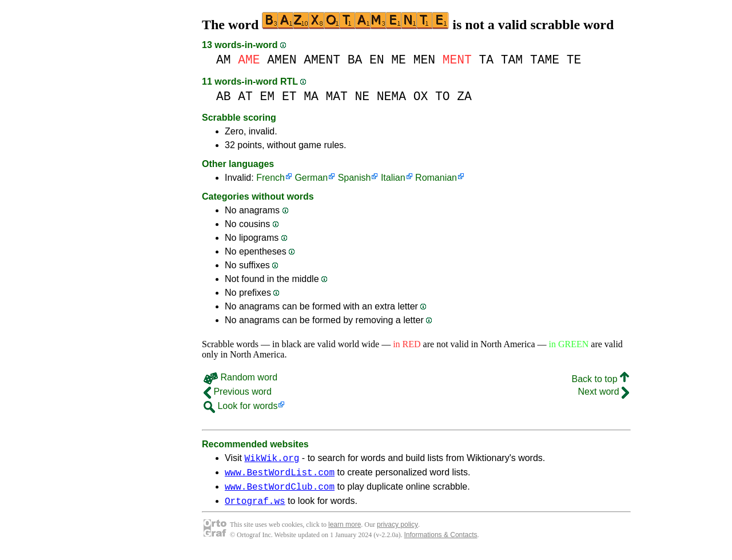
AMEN (282, 60)
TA (486, 60)
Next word (604, 392)
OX (421, 96)
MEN (424, 60)
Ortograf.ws (255, 507)
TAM (512, 60)
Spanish (355, 178)
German (311, 178)
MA (311, 96)
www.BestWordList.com (280, 475)
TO (443, 96)
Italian (393, 178)
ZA (464, 96)
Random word (240, 377)
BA (355, 60)
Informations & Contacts (441, 542)
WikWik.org (272, 459)
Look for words (240, 406)
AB (224, 96)
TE (574, 60)
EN (377, 60)
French (270, 178)
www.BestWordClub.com (280, 491)
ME (399, 60)
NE (363, 96)
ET (289, 96)
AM (224, 60)
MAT (336, 96)
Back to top (601, 379)
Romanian (436, 178)
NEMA (391, 96)
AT (245, 96)
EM (268, 96)
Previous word (238, 392)
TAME (545, 60)
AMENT (322, 60)
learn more (345, 531)
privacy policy (397, 531)
